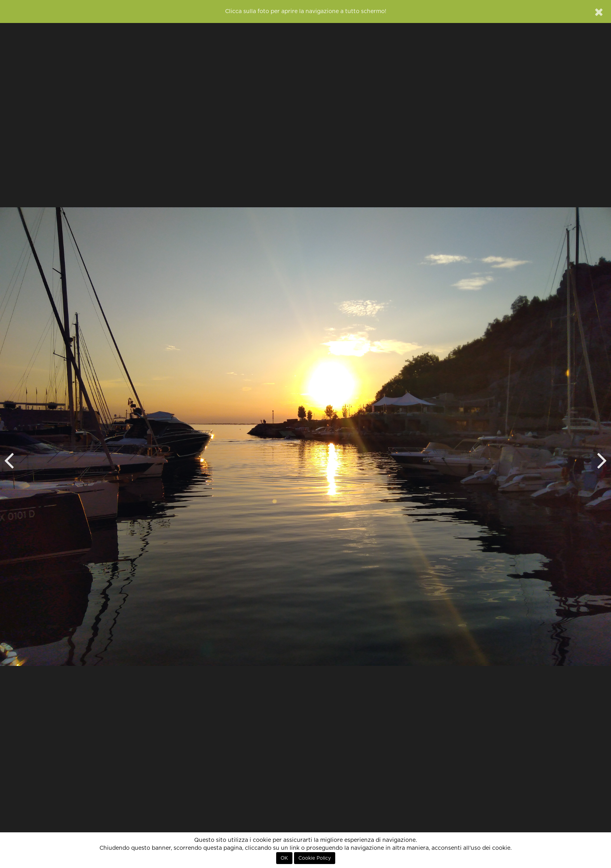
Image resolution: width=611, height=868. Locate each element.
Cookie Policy (315, 858)
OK (284, 858)
